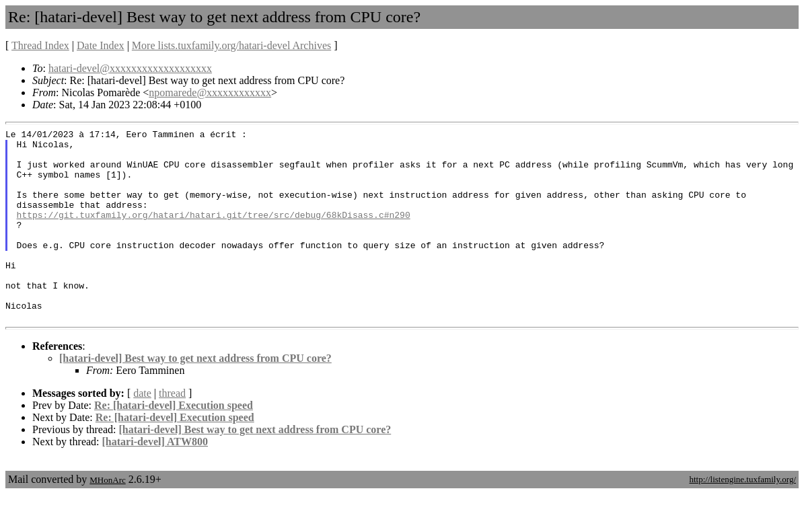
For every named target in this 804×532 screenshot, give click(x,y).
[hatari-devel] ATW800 (155, 480)
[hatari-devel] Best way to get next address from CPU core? (195, 396)
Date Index (101, 45)
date (142, 431)
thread (172, 431)
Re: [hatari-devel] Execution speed (174, 444)
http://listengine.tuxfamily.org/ (742, 518)
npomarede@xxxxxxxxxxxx (210, 92)
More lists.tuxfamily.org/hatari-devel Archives (231, 45)
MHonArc (107, 518)
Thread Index (40, 45)
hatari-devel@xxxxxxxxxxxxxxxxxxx (130, 68)
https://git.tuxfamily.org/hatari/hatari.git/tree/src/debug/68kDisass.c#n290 (214, 233)
